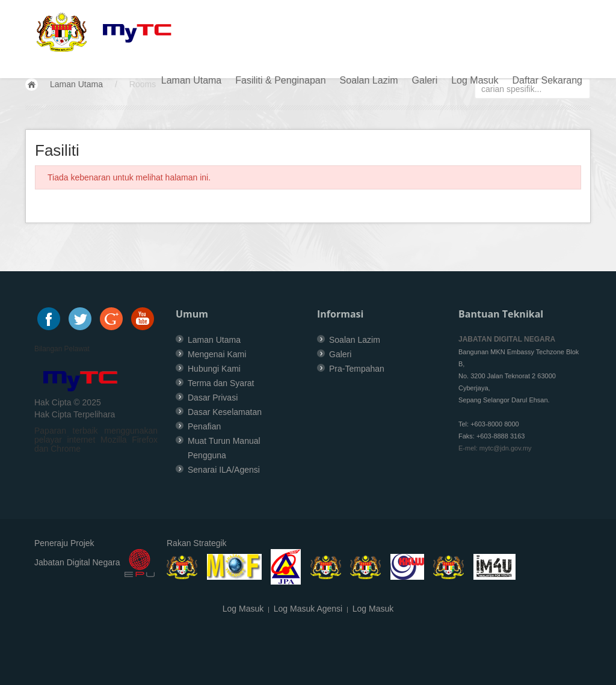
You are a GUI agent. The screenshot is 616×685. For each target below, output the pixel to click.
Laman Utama (192, 80)
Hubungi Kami (214, 369)
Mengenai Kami (217, 354)
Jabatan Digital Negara (77, 563)
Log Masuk (475, 80)
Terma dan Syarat (221, 383)
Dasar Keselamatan (225, 412)
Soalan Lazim (369, 80)
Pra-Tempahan (357, 369)
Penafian (204, 426)
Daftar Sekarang (547, 80)
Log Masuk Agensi (308, 609)
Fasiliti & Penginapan (280, 80)
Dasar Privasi (213, 398)
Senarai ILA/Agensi (224, 470)
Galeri (425, 80)
